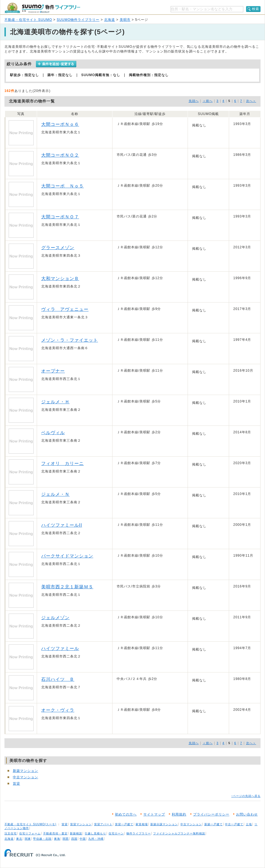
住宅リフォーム (30, 833)
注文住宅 (11, 833)
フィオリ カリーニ (62, 463)
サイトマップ (154, 814)
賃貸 (16, 784)
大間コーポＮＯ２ (60, 155)
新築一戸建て (214, 824)
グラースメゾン (58, 248)
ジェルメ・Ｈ (55, 402)
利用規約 (179, 814)
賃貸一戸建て (124, 824)
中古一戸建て (234, 824)
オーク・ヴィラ (58, 710)
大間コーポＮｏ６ (60, 124)
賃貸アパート (103, 824)
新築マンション (25, 771)
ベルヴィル (53, 433)
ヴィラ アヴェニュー (65, 309)
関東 (28, 839)
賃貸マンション (81, 824)
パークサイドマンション (67, 556)
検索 (256, 9)
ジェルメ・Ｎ (55, 494)
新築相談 (76, 833)
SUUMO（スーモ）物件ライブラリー (42, 8)
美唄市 (125, 20)
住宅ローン (116, 833)
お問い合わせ (247, 814)
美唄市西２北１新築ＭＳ (67, 587)
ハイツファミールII (62, 525)
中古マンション (25, 777)
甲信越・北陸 (42, 839)
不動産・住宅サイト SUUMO (28, 20)
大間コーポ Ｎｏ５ (62, 186)
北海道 (110, 20)
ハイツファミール (60, 648)
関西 (66, 839)
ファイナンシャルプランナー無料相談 (179, 833)
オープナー (53, 371)
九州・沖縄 (96, 839)
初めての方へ (126, 814)
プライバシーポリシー (211, 814)
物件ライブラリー (139, 833)
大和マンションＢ (60, 278)
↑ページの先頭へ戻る (246, 796)
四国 (74, 839)
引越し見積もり (95, 833)
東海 (57, 839)
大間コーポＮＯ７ (60, 217)
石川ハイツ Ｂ (58, 679)
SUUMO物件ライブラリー (78, 20)
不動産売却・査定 (55, 833)
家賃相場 (142, 824)
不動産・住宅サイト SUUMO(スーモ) (30, 824)
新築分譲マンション (164, 824)
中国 (83, 839)
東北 (19, 839)
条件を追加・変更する (56, 64)
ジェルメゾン (55, 618)
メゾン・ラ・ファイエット (70, 340)
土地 (249, 824)
